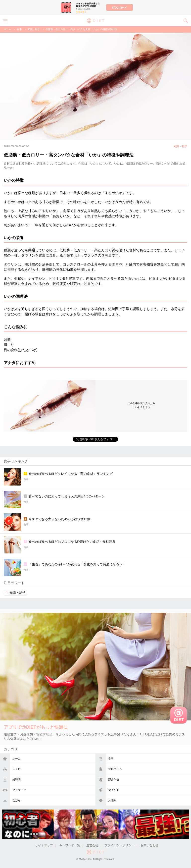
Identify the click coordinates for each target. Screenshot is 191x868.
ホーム (17, 759)
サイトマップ (44, 845)
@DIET (95, 20)
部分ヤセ (114, 779)
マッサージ (19, 790)
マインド (114, 790)
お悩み (112, 800)
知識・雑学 (34, 29)
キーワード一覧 (70, 845)
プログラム (115, 769)
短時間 (17, 779)
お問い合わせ (149, 845)
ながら (17, 800)
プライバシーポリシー (119, 845)
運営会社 (92, 845)
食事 (111, 759)
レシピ (17, 769)
